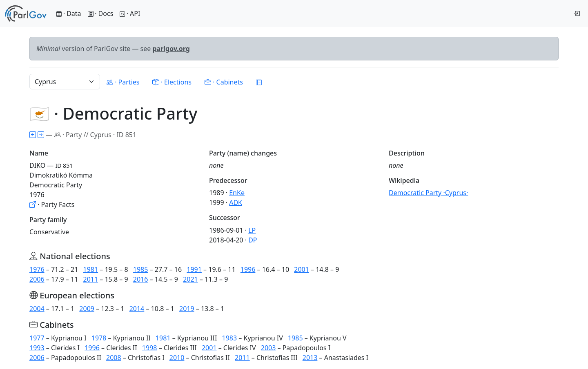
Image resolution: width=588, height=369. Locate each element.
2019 (187, 309)
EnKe (237, 193)
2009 (87, 309)
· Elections (172, 82)
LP (252, 230)
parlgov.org (171, 49)
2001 (302, 269)
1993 (37, 348)
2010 (177, 358)
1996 (248, 269)
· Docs (101, 13)
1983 (230, 338)
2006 (37, 279)
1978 (99, 338)
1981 (90, 269)
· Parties (123, 82)
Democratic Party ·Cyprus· (428, 193)
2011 (90, 279)
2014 (137, 309)
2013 (310, 358)
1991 (194, 269)
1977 (37, 338)
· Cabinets (224, 82)
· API (130, 13)
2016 (141, 279)
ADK (236, 202)
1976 (37, 269)
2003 (268, 348)
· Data (69, 13)
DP (253, 240)
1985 (141, 269)
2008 (114, 358)
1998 (150, 348)
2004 (37, 309)
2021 (190, 279)
